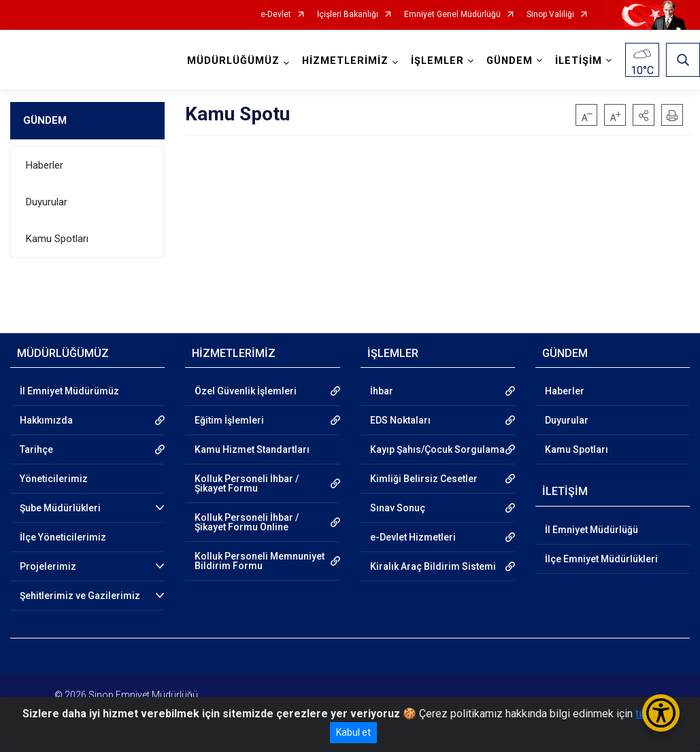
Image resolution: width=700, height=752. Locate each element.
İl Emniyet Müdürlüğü (591, 530)
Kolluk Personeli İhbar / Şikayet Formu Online (247, 522)
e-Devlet (276, 15)
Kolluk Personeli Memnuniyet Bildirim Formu (260, 561)
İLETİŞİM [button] (579, 61)
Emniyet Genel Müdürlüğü (452, 15)
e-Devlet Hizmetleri (413, 537)
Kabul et (353, 732)
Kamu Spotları (57, 239)
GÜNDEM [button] (510, 61)
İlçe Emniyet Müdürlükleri (601, 559)
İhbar (382, 391)
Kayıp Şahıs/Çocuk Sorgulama (437, 449)
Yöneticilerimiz (54, 479)
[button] (644, 115)
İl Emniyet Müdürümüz (69, 391)
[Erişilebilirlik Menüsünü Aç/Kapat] (661, 713)
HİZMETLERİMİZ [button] (345, 61)
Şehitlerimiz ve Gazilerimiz (80, 596)
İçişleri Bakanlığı (348, 15)
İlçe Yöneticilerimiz (63, 537)
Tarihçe (36, 449)
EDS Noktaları (400, 420)
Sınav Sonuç (398, 508)
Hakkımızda (46, 420)
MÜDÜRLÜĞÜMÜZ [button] (233, 61)
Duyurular (47, 202)
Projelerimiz (48, 566)
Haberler (45, 165)
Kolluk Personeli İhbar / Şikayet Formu (247, 483)
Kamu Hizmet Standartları (252, 449)
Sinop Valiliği (550, 15)
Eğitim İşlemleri (229, 420)
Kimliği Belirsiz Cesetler (424, 479)
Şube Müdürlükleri (60, 508)
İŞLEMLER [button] (437, 61)
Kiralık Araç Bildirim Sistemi (433, 566)
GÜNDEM (45, 120)
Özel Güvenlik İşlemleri (246, 391)
